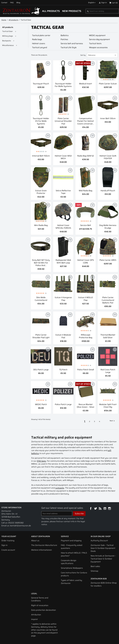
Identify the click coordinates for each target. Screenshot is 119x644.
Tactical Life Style (69, 47)
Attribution (36, 615)
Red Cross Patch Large (108, 371)
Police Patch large (63, 404)
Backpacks (7, 41)
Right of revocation (40, 605)
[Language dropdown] (92, 3)
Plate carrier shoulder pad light (41, 336)
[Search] (102, 11)
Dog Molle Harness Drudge (108, 227)
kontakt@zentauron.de (20, 526)
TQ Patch (63, 370)
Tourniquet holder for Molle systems (63, 85)
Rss (100, 509)
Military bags (8, 36)
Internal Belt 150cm (41, 156)
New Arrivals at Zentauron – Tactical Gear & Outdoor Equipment (103, 559)
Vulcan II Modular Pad (63, 336)
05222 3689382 (16, 523)
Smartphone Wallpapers (72, 568)
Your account (9, 536)
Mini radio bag (41, 225)
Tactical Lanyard (40, 47)
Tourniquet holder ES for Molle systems (41, 121)
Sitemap (94, 571)
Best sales (95, 566)
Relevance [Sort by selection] (102, 55)
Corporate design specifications (69, 562)
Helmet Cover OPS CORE (86, 261)
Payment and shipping (71, 541)
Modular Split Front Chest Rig (108, 406)
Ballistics (65, 35)
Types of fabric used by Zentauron (71, 582)
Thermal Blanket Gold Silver (108, 336)
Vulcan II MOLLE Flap (86, 299)
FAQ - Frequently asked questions (72, 547)
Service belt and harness (72, 43)
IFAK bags (41, 461)
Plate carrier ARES (108, 260)
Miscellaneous (8, 45)
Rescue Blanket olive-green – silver (86, 406)
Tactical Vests (95, 43)
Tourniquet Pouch (41, 84)
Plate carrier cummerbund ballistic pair (108, 300)
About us (35, 541)
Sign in (4, 545)
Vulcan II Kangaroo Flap (63, 299)
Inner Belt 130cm (108, 118)
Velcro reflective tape (63, 192)
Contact (4, 3)
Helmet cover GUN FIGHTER (108, 157)
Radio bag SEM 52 (86, 156)
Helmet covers (39, 43)
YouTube (105, 509)
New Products (72, 11)
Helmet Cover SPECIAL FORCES (63, 227)
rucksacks (60, 488)
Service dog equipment (99, 39)
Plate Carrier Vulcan (108, 84)
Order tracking (8, 541)
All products (51, 11)
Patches (64, 39)
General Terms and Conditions (40, 599)
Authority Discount (99, 541)
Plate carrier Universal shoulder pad (63, 121)
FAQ (12, 3)
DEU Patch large (41, 370)
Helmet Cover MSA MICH (63, 157)
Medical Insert (86, 84)
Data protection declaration (44, 610)
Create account (8, 550)
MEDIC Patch (41, 404)
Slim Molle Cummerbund (41, 299)
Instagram (110, 509)
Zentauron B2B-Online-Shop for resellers (104, 584)
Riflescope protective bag (86, 336)
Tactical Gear (7, 31)
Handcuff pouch (108, 191)
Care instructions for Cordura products (74, 574)
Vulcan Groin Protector (41, 192)
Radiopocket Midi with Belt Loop (63, 261)
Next (112, 421)
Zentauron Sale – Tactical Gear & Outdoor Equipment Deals (103, 548)
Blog (18, 3)
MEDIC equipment (97, 35)
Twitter (96, 509)
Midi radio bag (86, 191)
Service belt (86, 225)
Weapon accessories (98, 47)
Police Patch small (86, 370)
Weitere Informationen (42, 550)
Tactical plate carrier (41, 35)
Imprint (34, 619)
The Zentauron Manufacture (44, 545)
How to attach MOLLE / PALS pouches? (74, 554)
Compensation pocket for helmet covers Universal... (86, 121)
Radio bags (37, 39)
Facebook (91, 509)
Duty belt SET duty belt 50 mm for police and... (41, 263)
